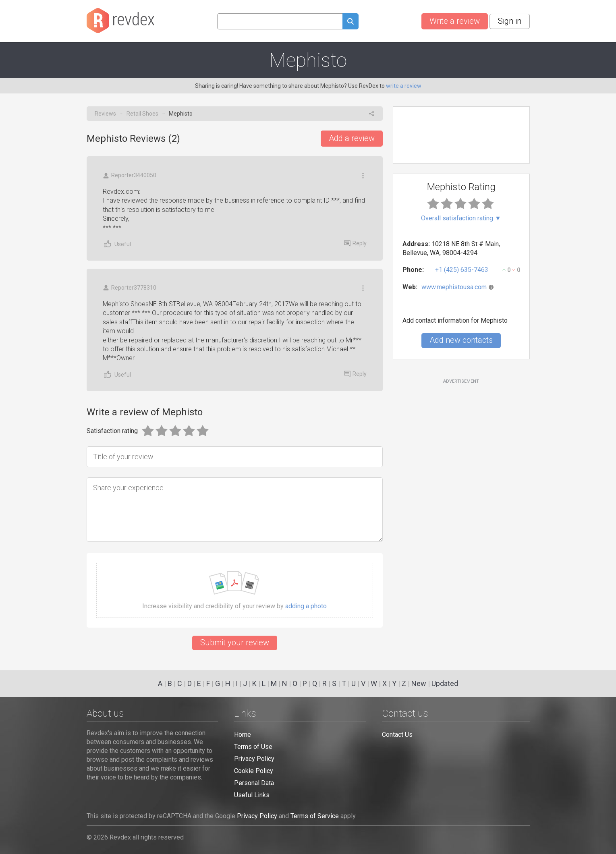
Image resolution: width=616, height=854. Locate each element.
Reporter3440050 (130, 175)
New (419, 683)
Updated (445, 683)
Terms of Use (253, 747)
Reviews (105, 114)
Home (243, 735)
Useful (117, 244)
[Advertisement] (461, 450)
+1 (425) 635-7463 (462, 270)
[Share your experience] (235, 510)
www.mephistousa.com (454, 287)
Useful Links (252, 795)
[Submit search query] (351, 22)
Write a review (455, 21)
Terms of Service (315, 816)
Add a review (352, 138)
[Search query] (280, 21)
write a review (404, 86)
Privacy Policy (254, 759)
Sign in (510, 21)
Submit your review (235, 643)
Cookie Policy (254, 771)
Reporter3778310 (130, 288)
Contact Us (397, 735)
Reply (355, 243)
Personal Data (254, 783)
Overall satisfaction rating (461, 218)
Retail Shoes (142, 114)
